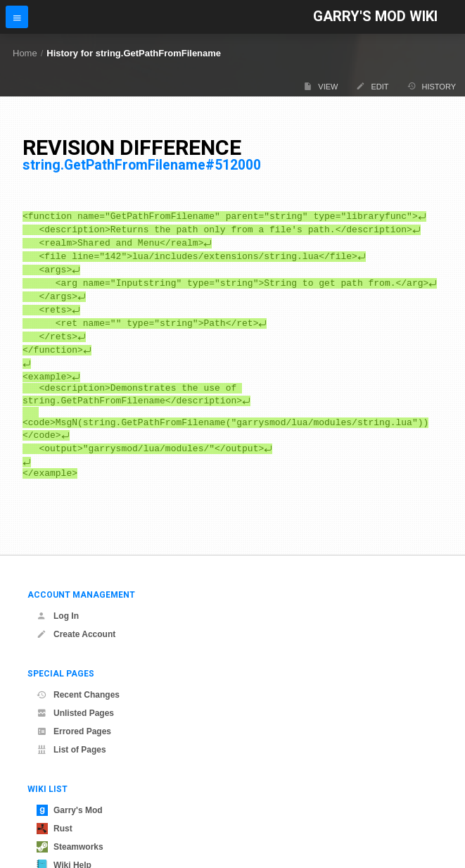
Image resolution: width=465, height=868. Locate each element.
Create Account (76, 634)
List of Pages (71, 750)
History (432, 86)
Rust (55, 829)
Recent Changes (78, 695)
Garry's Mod (70, 810)
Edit (372, 86)
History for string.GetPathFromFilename (134, 53)
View (320, 86)
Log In (58, 616)
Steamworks (70, 847)
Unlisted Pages (75, 713)
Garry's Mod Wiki (375, 17)
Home (25, 53)
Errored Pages (74, 731)
